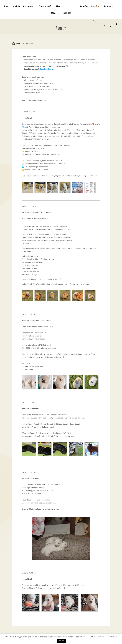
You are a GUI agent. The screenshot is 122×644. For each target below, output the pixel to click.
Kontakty (108, 6)
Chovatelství (46, 6)
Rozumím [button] (61, 641)
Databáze (83, 6)
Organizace (29, 6)
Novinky (17, 6)
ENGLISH (67, 13)
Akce (59, 6)
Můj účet (55, 13)
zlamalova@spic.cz (47, 69)
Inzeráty (94, 6)
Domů (8, 6)
